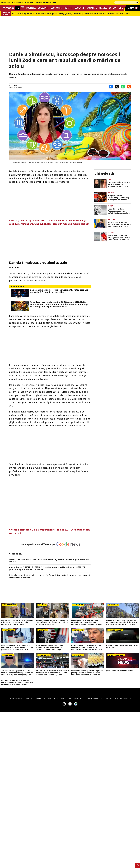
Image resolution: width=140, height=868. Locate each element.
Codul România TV (94, 699)
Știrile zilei (6, 3)
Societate (43, 8)
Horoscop (29, 3)
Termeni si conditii (33, 699)
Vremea (103, 8)
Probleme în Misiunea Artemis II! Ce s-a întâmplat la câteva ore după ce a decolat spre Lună (52, 622)
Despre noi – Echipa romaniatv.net (69, 699)
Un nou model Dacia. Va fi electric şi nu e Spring (122, 646)
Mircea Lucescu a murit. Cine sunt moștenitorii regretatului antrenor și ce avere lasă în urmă (49, 561)
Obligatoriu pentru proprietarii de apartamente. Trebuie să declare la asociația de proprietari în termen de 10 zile (123, 622)
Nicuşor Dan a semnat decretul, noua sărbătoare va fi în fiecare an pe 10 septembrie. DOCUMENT (119, 224)
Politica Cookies (15, 699)
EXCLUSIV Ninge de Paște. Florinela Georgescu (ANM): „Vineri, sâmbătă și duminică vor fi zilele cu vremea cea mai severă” (72, 14)
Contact (47, 699)
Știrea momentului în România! (120, 671)
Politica (31, 8)
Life (121, 8)
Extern (113, 8)
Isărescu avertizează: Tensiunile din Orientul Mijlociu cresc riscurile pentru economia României (17, 622)
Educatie (80, 8)
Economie (56, 8)
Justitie (68, 8)
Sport (110, 206)
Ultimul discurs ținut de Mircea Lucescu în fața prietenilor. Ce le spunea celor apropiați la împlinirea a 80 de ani (50, 576)
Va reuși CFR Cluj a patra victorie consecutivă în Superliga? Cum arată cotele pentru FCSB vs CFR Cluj (17, 682)
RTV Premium (18, 3)
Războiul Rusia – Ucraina (46, 3)
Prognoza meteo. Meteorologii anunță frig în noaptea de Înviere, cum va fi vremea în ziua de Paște (118, 198)
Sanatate (92, 8)
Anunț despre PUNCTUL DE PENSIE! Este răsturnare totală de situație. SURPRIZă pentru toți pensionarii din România (47, 568)
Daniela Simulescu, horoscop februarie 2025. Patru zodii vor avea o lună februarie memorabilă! (59, 291)
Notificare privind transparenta (118, 699)
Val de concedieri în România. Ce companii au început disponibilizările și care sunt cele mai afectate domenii (17, 647)
